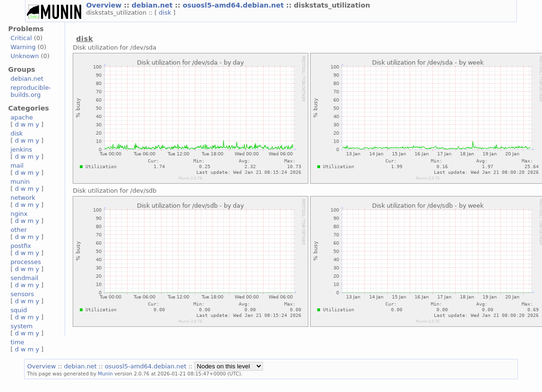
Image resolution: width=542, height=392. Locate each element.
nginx (19, 214)
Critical (21, 38)
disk (166, 13)
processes (26, 262)
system (21, 326)
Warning (23, 47)
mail (17, 166)
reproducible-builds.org (31, 91)
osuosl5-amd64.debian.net (234, 5)
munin (20, 182)
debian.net (153, 5)
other (19, 230)
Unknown (25, 56)
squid (19, 310)
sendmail (24, 278)
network (23, 198)
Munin (105, 374)
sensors (22, 294)
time (17, 342)
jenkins (21, 149)
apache (21, 117)
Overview (105, 5)
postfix (21, 246)
